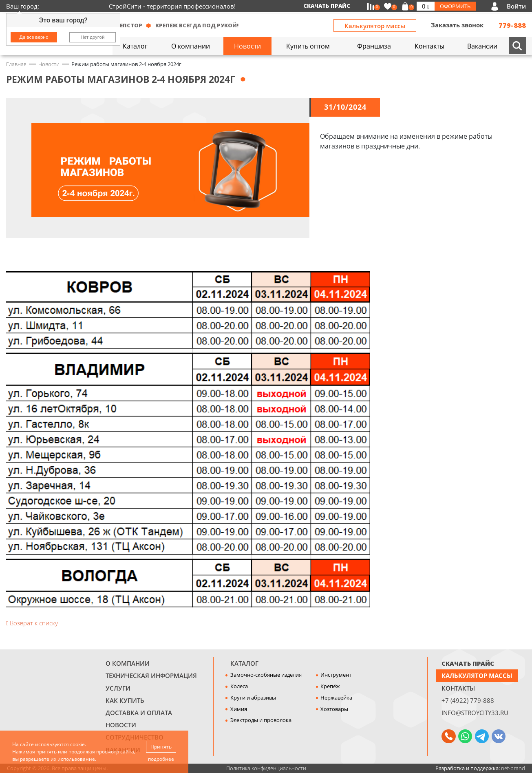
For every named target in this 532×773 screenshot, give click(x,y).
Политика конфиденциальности (266, 768)
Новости (121, 725)
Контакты (458, 688)
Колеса (239, 686)
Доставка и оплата (139, 713)
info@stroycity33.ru (475, 713)
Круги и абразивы (253, 698)
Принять (161, 747)
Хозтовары (334, 709)
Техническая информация (151, 676)
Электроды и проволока (261, 720)
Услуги (118, 688)
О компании (128, 663)
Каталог (244, 663)
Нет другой (93, 37)
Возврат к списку (32, 623)
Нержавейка (336, 698)
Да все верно (34, 37)
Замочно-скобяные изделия (266, 675)
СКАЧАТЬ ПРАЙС (468, 663)
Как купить (125, 700)
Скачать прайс (327, 6)
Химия (239, 709)
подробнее (161, 759)
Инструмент (336, 675)
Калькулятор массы (375, 26)
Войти (516, 6)
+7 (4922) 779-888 (468, 700)
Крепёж (330, 686)
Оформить (455, 6)
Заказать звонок (457, 25)
